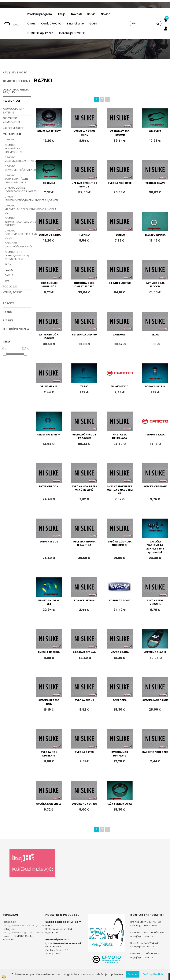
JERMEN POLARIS (155, 652)
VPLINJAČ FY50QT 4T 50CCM (84, 436)
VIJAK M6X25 (49, 386)
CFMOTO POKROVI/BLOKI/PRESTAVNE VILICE (18, 234)
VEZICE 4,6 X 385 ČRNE (84, 133)
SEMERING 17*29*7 (49, 131)
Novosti (76, 14)
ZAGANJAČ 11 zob (84, 652)
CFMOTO (10, 140)
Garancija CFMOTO (72, 33)
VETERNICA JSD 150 (84, 335)
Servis (91, 14)
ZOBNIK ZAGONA (120, 600)
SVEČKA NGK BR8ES (49, 804)
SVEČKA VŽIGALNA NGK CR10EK (120, 543)
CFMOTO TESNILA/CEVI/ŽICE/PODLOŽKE (14, 149)
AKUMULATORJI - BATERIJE (14, 111)
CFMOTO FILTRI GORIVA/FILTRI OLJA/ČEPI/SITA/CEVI (17, 256)
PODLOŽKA (120, 700)
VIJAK (155, 335)
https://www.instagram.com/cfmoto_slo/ (28, 932)
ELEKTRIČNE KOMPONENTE (12, 120)
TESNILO (84, 235)
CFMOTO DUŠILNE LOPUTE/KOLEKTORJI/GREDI (18, 190)
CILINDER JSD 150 (120, 283)
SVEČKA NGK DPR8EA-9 (49, 754)
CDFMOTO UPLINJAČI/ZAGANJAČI (18, 245)
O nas (31, 24)
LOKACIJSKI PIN (155, 386)
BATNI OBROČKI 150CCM (49, 336)
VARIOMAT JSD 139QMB (120, 133)
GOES (93, 24)
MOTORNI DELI (12, 134)
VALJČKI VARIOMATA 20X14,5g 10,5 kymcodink (155, 547)
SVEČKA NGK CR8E (120, 183)
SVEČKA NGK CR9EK (155, 700)
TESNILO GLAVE (155, 183)
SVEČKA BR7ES (84, 752)
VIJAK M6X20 (120, 386)
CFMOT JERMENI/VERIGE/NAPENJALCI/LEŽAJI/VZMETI (18, 198)
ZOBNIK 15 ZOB (49, 542)
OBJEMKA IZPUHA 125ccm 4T (84, 543)
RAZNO (9, 270)
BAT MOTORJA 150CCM (155, 285)
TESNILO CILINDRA (49, 235)
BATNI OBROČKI (49, 486)
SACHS (9, 275)
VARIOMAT (120, 335)
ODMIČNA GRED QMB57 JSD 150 (84, 285)
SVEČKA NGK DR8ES (84, 804)
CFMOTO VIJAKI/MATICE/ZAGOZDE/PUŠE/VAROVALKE (18, 159)
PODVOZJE (10, 287)
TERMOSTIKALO (155, 435)
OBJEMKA (155, 131)
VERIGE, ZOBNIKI (13, 292)
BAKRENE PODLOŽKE (155, 752)
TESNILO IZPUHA (155, 235)
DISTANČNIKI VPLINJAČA (49, 285)
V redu (133, 974)
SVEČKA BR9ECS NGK (49, 702)
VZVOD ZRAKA (120, 652)
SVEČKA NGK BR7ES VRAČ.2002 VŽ (84, 488)
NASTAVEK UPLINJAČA (120, 436)
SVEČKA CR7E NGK (155, 486)
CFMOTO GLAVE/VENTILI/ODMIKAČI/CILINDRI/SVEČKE (18, 168)
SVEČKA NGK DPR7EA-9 (120, 754)
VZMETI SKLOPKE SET (49, 602)
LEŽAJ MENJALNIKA (120, 804)
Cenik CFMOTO (51, 24)
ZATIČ (84, 386)
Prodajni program (40, 14)
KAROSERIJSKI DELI (14, 128)
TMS (7, 281)
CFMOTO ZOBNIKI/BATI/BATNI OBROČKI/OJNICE (17, 179)
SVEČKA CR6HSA (49, 652)
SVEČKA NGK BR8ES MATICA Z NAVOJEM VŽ (120, 490)
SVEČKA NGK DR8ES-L (155, 602)
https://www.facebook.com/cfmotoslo (26, 925)
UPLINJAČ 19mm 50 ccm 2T (84, 185)
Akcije (61, 14)
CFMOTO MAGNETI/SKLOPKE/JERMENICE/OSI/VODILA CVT (18, 209)
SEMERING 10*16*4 (49, 435)
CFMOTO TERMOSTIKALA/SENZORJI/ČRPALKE (18, 222)
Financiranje (75, 24)
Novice (106, 14)
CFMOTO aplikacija (40, 33)
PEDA (8, 264)
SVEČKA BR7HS (84, 700)
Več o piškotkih (153, 974)
